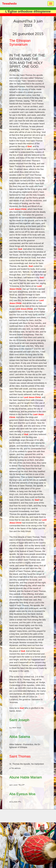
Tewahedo (9, 3)
